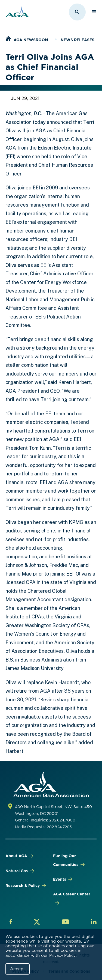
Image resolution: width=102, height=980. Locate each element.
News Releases (78, 40)
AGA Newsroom (31, 40)
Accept (18, 969)
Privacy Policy (62, 955)
